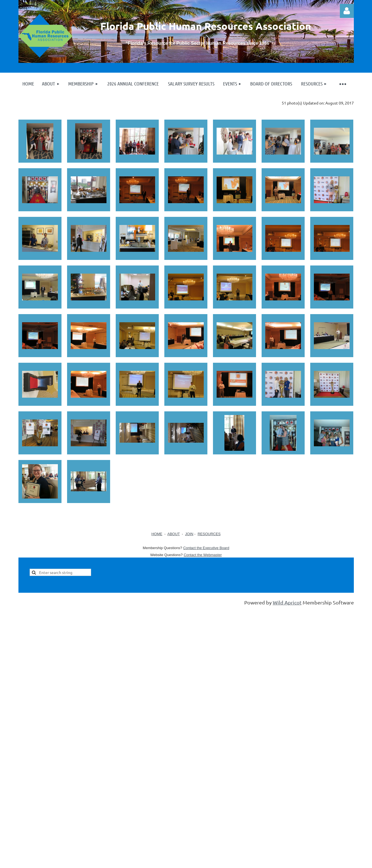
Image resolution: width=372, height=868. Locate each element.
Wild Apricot (287, 602)
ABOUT (174, 534)
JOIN (189, 534)
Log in (347, 11)
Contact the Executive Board (206, 548)
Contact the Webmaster (203, 555)
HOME (157, 534)
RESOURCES (209, 534)
